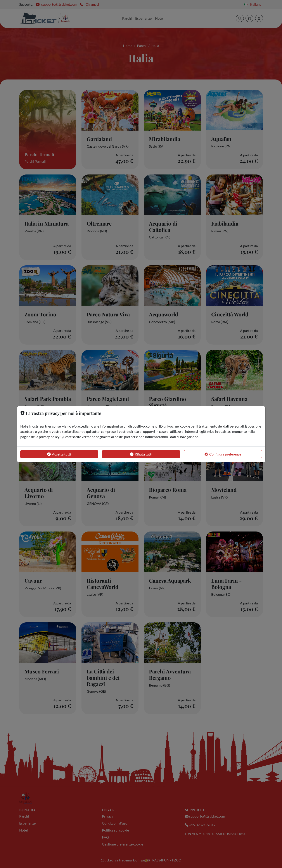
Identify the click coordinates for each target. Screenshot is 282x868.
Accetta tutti (59, 454)
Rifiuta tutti (141, 454)
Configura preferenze (223, 454)
